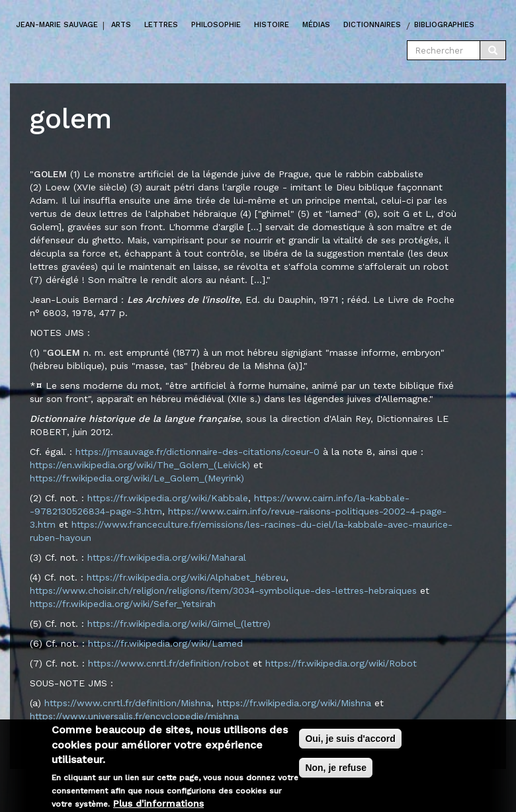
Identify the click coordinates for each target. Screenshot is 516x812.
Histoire (272, 25)
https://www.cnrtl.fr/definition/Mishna (128, 703)
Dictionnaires (372, 25)
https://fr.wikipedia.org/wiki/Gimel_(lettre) (179, 624)
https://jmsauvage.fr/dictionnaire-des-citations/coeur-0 (197, 452)
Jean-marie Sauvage (57, 25)
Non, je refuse (336, 772)
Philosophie (216, 25)
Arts (121, 25)
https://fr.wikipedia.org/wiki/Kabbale (168, 498)
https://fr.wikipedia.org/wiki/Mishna (294, 703)
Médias (316, 25)
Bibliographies (444, 25)
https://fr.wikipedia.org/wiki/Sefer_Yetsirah (123, 604)
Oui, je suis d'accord (350, 743)
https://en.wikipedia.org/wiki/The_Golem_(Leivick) (140, 465)
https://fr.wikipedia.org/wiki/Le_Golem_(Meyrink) (137, 478)
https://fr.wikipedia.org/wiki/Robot (341, 663)
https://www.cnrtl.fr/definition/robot (169, 663)
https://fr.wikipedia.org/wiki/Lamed (165, 643)
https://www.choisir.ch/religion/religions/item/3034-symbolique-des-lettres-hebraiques (223, 590)
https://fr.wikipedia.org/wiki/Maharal (167, 557)
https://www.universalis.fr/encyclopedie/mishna (134, 716)
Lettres (161, 25)
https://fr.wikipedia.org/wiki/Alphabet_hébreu (186, 577)
